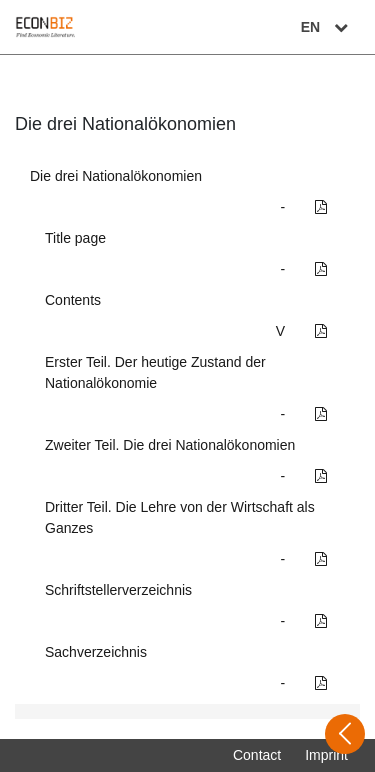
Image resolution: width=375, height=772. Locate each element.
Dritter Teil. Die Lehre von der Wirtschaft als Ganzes (180, 517)
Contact (257, 755)
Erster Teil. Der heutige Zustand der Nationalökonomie (155, 372)
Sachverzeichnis (96, 652)
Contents (73, 300)
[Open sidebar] (345, 734)
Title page (75, 238)
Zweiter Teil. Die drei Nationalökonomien (170, 445)
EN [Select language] (327, 27)
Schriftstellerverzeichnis (118, 590)
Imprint (326, 755)
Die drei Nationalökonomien (116, 176)
